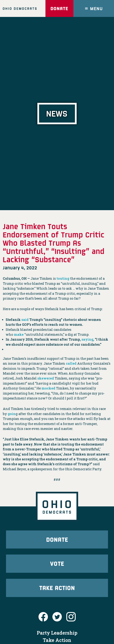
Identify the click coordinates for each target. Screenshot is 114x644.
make (19, 335)
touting (63, 278)
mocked (48, 388)
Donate (59, 8)
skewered (46, 378)
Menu (97, 8)
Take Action (57, 588)
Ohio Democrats (20, 8)
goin (12, 414)
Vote (57, 563)
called (71, 363)
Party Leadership (57, 633)
